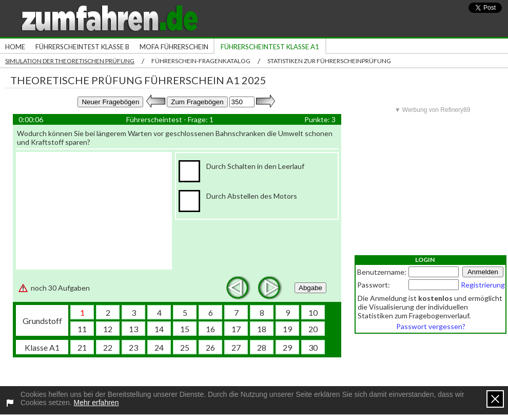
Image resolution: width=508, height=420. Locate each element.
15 (185, 329)
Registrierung (483, 285)
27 (236, 347)
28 (262, 347)
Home (15, 47)
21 (82, 347)
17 (236, 329)
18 (262, 329)
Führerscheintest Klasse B (82, 47)
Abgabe (310, 288)
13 (133, 329)
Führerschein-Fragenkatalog (201, 61)
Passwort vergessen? (431, 326)
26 (210, 347)
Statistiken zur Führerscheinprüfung (329, 61)
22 (108, 347)
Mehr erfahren (96, 403)
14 (159, 329)
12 (108, 329)
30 (313, 347)
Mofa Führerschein (174, 47)
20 (313, 329)
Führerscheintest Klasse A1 (270, 47)
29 (287, 347)
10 (313, 312)
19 (287, 329)
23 (133, 347)
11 (82, 329)
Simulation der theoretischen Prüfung (70, 61)
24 (159, 347)
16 (210, 329)
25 (185, 347)
